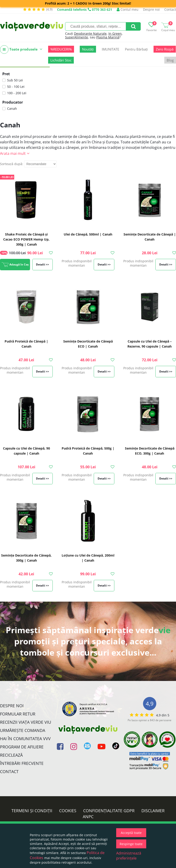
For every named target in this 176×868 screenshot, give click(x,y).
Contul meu (128, 9)
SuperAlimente (77, 37)
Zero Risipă (165, 49)
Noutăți (88, 49)
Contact (170, 9)
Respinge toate (131, 844)
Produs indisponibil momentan (77, 263)
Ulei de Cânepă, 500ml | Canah (88, 234)
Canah (12, 108)
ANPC (88, 817)
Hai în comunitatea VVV (25, 739)
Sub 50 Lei (15, 80)
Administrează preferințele (129, 856)
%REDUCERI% (61, 49)
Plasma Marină (108, 37)
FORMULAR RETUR (18, 714)
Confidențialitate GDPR (109, 811)
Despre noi (151, 9)
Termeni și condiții (32, 811)
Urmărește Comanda (23, 730)
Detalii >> (43, 264)
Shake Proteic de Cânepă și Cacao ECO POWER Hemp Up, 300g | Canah (26, 239)
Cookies (68, 811)
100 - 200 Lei (17, 93)
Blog (170, 60)
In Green (115, 33)
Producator (13, 102)
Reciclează (11, 755)
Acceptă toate (131, 833)
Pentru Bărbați (136, 49)
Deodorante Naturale (90, 33)
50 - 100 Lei (16, 87)
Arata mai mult (13, 153)
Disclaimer (153, 811)
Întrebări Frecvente (22, 763)
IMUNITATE (110, 49)
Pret (6, 74)
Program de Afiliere (22, 747)
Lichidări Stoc (61, 60)
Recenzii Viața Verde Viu (26, 722)
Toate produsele (21, 50)
